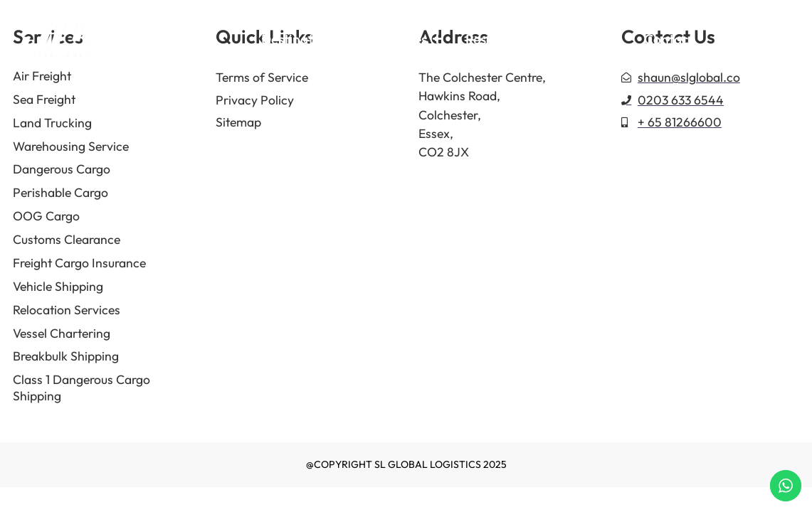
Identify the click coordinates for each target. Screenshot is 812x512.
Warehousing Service (71, 146)
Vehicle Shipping (58, 286)
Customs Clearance (67, 239)
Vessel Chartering (62, 333)
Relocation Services (67, 310)
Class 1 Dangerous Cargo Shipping (81, 388)
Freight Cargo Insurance (79, 263)
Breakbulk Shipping (66, 356)
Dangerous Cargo (62, 169)
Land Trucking (52, 123)
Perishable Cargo (60, 192)
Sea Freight (44, 99)
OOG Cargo (46, 216)
